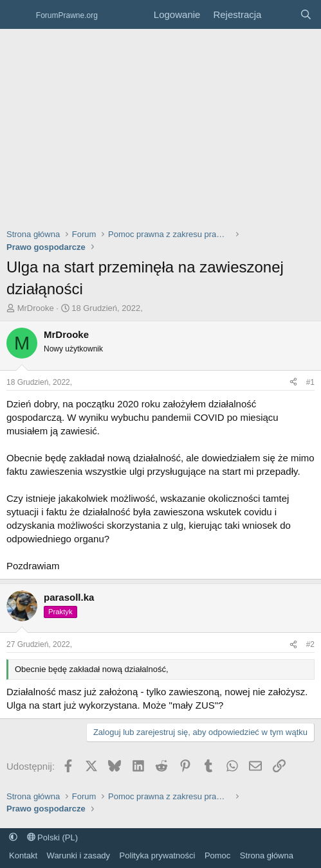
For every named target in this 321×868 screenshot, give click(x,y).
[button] (13, 837)
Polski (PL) (52, 837)
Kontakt (23, 855)
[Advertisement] (160, 125)
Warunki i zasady (79, 855)
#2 (310, 644)
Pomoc (217, 855)
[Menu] (18, 15)
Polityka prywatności (158, 855)
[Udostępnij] (293, 383)
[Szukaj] (306, 14)
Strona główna (267, 855)
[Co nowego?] (280, 14)
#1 (310, 382)
